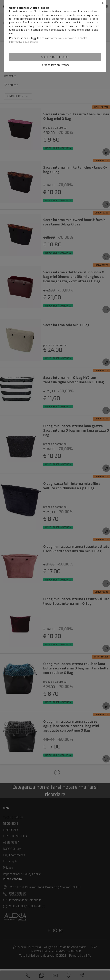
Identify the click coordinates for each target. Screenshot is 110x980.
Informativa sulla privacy (23, 42)
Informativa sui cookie (61, 38)
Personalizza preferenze (55, 65)
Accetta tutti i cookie (55, 57)
